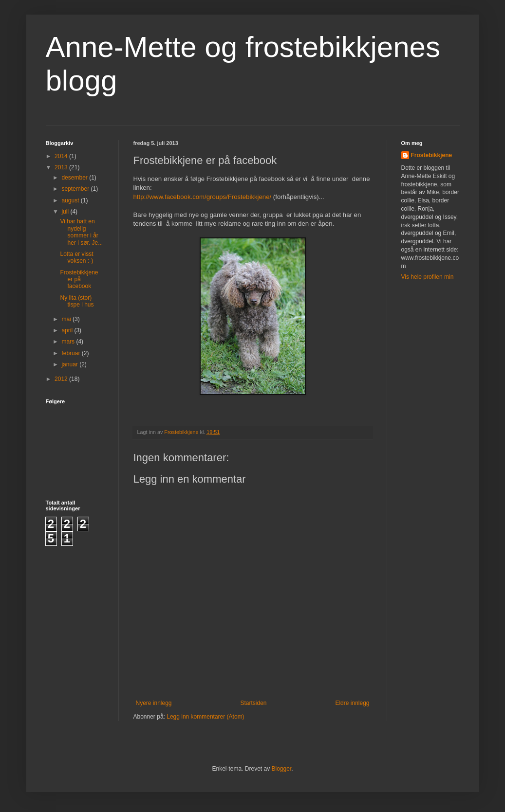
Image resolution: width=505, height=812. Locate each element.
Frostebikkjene (432, 155)
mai (67, 319)
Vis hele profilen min (428, 277)
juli (66, 212)
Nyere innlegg (154, 703)
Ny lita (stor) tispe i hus (77, 301)
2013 (62, 167)
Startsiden (253, 703)
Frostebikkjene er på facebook (79, 280)
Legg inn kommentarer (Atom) (205, 717)
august (71, 200)
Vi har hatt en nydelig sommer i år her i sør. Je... (81, 232)
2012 (62, 379)
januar (70, 364)
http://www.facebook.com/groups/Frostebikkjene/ (203, 197)
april (68, 330)
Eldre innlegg (352, 703)
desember (75, 178)
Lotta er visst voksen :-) (76, 257)
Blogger (282, 769)
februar (71, 353)
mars (69, 342)
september (76, 189)
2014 (62, 156)
